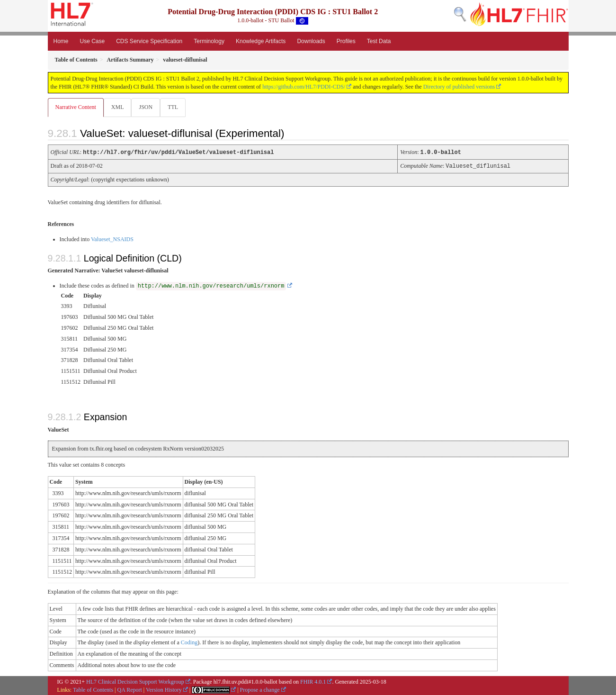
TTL (176, 107)
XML (119, 107)
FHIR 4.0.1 (313, 681)
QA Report (130, 689)
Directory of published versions (459, 87)
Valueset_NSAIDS (112, 239)
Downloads (311, 41)
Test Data (379, 41)
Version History (164, 689)
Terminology (209, 41)
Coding (189, 642)
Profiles (346, 41)
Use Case (93, 41)
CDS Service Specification (149, 41)
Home (61, 41)
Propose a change (260, 689)
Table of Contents (93, 689)
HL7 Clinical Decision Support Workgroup (135, 681)
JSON (147, 107)
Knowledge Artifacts (261, 41)
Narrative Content (76, 107)
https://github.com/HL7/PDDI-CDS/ (304, 87)
